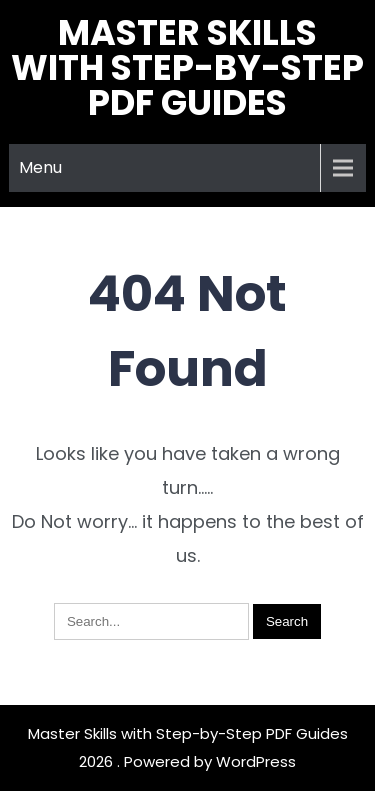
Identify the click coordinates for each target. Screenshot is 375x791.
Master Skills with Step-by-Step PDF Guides (187, 67)
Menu (40, 167)
